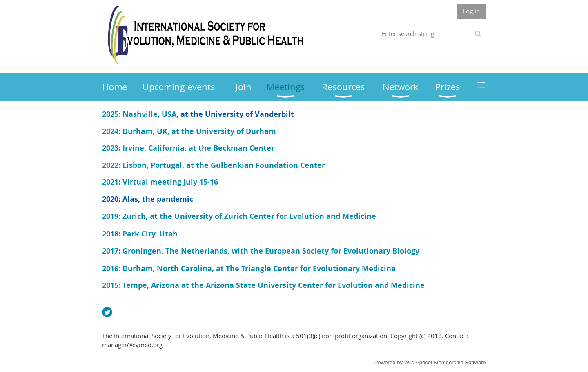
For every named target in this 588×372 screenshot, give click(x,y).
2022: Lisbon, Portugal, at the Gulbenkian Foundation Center (214, 165)
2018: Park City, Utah (140, 234)
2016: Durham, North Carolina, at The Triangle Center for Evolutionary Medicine (249, 268)
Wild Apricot (418, 362)
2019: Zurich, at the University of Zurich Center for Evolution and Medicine (239, 216)
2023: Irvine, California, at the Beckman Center (188, 148)
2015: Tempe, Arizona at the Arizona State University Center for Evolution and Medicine (263, 285)
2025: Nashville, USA (139, 114)
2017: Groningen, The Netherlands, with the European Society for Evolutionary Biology (261, 251)
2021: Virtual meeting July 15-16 (160, 182)
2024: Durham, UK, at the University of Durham (189, 131)
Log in (471, 11)
